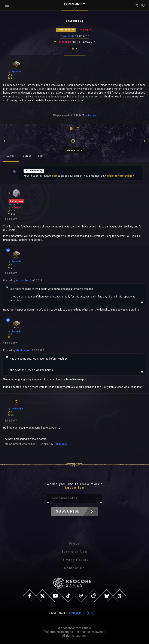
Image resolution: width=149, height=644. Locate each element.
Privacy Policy (74, 560)
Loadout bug (34, 170)
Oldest (27, 156)
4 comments (75, 150)
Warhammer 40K (66, 30)
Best (41, 156)
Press (75, 544)
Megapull (65, 42)
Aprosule (69, 36)
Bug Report (86, 30)
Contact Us (74, 568)
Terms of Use (75, 552)
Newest (11, 156)
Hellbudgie (23, 350)
